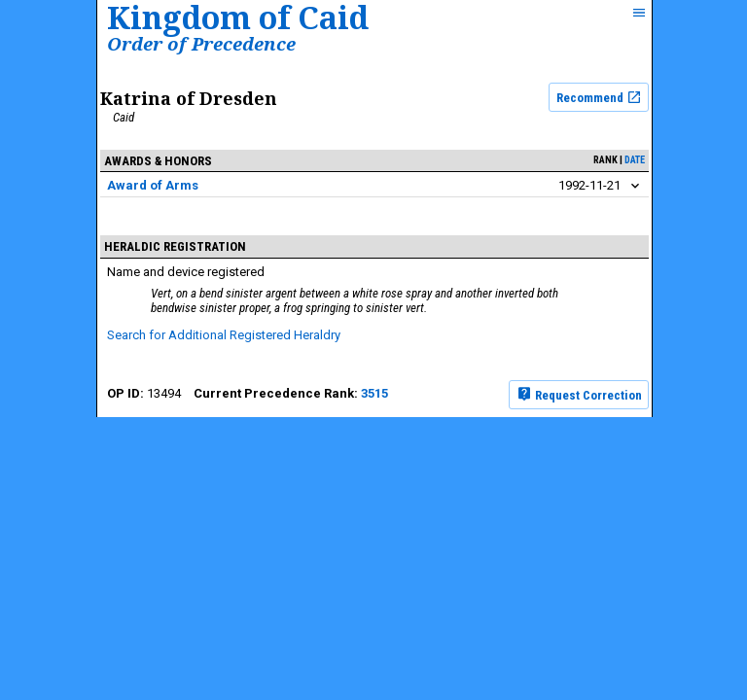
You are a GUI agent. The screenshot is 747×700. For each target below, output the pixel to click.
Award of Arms (153, 185)
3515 (374, 393)
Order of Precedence (201, 43)
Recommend (599, 97)
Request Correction (579, 394)
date (635, 160)
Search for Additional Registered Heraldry (224, 335)
